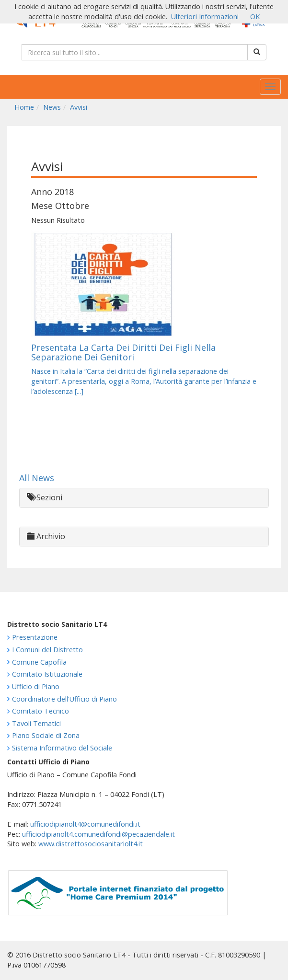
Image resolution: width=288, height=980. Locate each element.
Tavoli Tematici (36, 723)
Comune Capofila (39, 662)
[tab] (144, 498)
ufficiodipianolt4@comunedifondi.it (85, 824)
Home (24, 107)
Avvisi (79, 107)
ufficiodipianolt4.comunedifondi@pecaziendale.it (98, 834)
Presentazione (35, 637)
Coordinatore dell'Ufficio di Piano (64, 699)
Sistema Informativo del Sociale (62, 748)
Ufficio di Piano (36, 686)
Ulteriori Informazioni (205, 17)
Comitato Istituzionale (47, 674)
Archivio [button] (46, 536)
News (52, 107)
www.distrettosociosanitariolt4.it (91, 844)
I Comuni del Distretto (47, 650)
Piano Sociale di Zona (46, 735)
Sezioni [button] (45, 497)
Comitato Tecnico (40, 711)
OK (255, 17)
